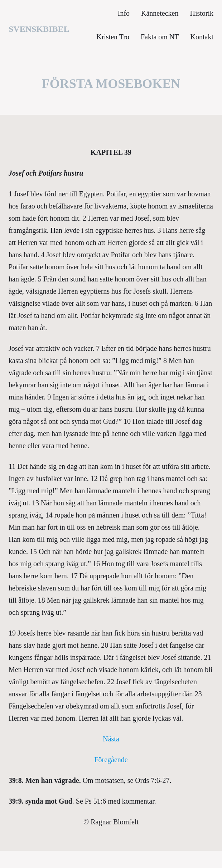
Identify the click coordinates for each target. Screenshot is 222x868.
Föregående (111, 760)
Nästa (111, 739)
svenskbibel (39, 29)
